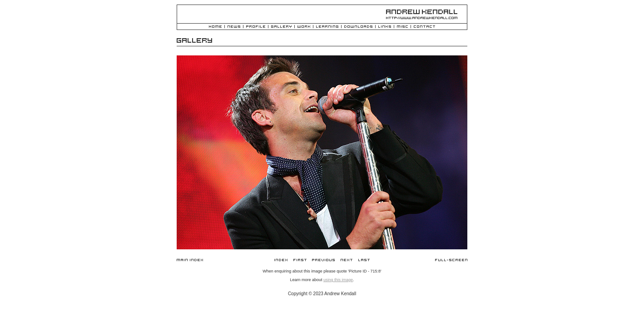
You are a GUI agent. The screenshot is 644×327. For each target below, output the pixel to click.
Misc (402, 27)
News (234, 27)
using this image (338, 280)
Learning (327, 27)
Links (385, 27)
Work (304, 27)
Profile (256, 27)
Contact (424, 27)
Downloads (358, 27)
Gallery (281, 27)
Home (215, 27)
